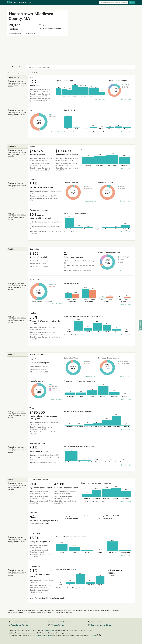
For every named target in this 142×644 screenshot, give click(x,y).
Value (32, 408)
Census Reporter (19, 2)
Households (34, 249)
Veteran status (35, 566)
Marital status (35, 280)
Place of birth (35, 533)
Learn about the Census (20, 622)
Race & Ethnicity (70, 110)
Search (132, 2)
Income (32, 146)
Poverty (33, 179)
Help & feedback (97, 622)
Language (33, 512)
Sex (31, 110)
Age (31, 77)
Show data (98, 99)
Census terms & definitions (61, 622)
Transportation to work (39, 210)
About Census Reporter (20, 625)
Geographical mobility (38, 443)
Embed (103, 99)
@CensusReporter (58, 625)
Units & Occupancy (37, 354)
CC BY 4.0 (95, 635)
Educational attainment (39, 480)
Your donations (49, 630)
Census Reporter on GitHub (101, 625)
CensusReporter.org (45, 635)
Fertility (33, 313)
